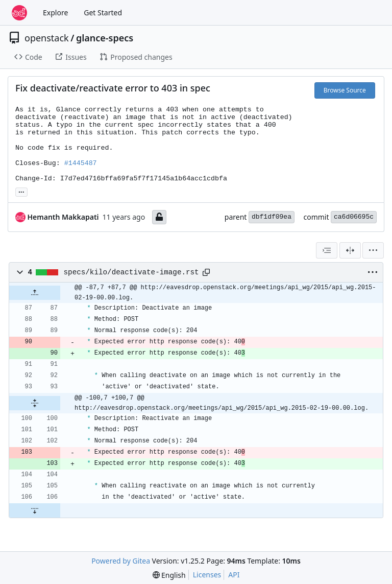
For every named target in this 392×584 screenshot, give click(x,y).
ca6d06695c (354, 217)
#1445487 (81, 163)
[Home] (19, 13)
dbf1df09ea (272, 217)
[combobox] (327, 250)
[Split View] (350, 250)
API (234, 575)
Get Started (103, 13)
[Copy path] (206, 272)
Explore (55, 13)
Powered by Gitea (121, 561)
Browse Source (345, 90)
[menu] (373, 250)
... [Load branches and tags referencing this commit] (21, 191)
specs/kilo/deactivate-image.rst (131, 272)
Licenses (207, 575)
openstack (47, 38)
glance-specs (105, 38)
